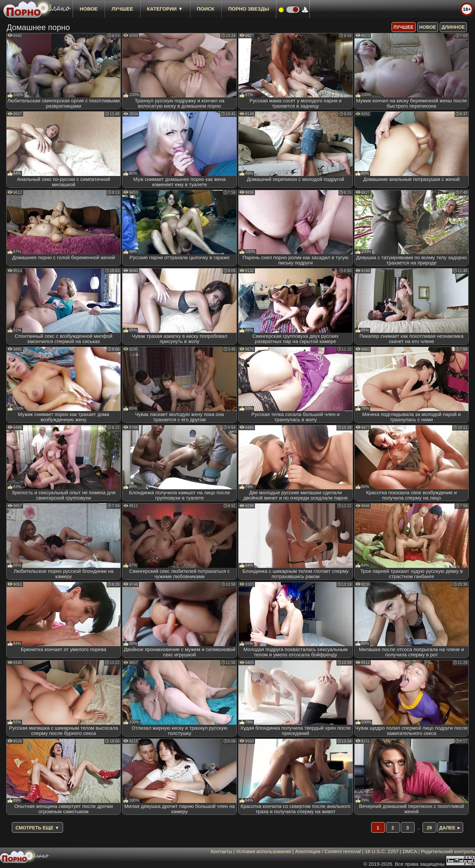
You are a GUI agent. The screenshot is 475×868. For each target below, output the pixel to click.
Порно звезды (249, 9)
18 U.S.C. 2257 (382, 851)
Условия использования (264, 851)
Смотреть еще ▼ (37, 828)
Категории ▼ (165, 9)
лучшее (122, 9)
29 (429, 828)
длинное (453, 27)
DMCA (410, 851)
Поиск (206, 9)
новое (89, 9)
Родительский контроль (448, 851)
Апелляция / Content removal (328, 851)
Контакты (222, 851)
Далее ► (450, 828)
